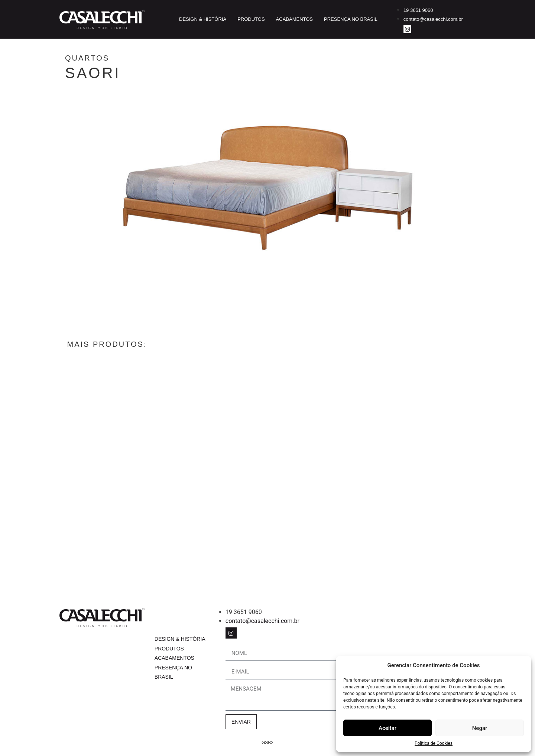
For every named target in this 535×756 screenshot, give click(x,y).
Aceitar (388, 728)
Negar (480, 728)
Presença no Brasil (351, 19)
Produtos (251, 19)
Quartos (128, 58)
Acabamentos (294, 19)
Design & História (203, 19)
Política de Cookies (434, 743)
